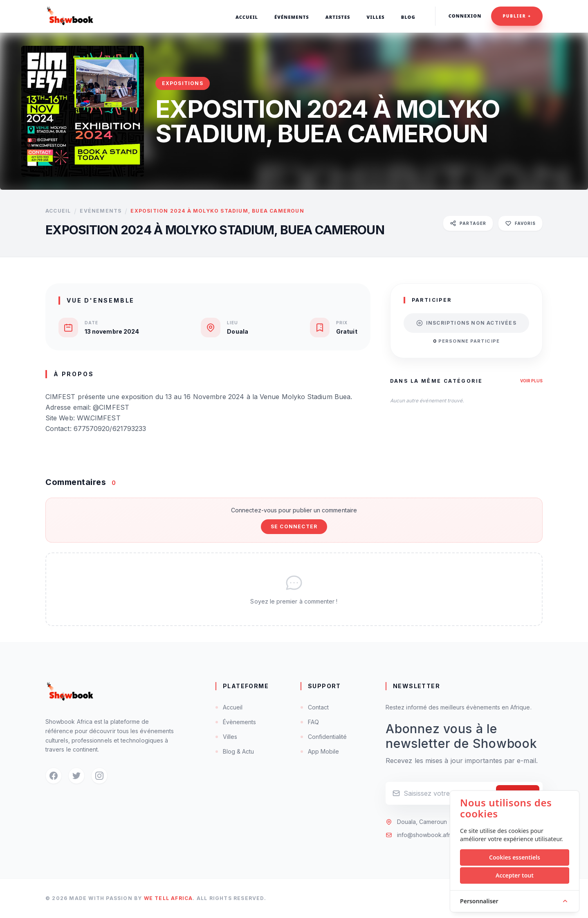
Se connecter (294, 526)
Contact (315, 707)
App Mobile (320, 751)
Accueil (58, 211)
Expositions (183, 83)
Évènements (236, 722)
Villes (226, 737)
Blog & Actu (235, 751)
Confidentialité (324, 737)
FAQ (310, 722)
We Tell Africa (168, 898)
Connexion (465, 16)
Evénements (101, 211)
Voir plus (531, 381)
